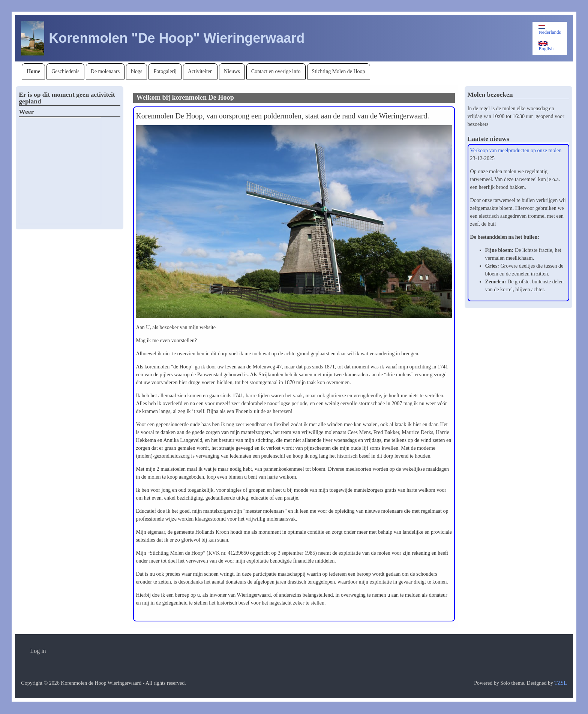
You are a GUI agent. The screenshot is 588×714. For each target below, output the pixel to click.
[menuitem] (33, 71)
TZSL (560, 683)
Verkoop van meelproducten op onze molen (516, 150)
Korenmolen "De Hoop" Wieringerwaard (177, 38)
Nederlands (550, 30)
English (546, 46)
